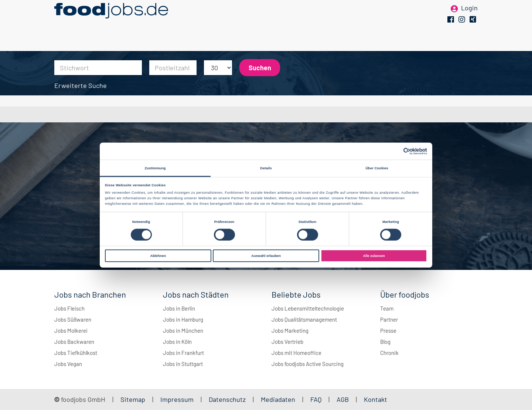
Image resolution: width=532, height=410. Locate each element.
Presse (388, 331)
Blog (385, 342)
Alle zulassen (374, 256)
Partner (389, 319)
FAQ (316, 399)
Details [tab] (266, 168)
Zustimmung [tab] (155, 168)
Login (469, 18)
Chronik (389, 353)
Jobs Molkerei (71, 331)
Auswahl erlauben (266, 256)
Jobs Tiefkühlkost (76, 353)
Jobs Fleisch (69, 308)
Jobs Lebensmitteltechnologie (308, 308)
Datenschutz (228, 399)
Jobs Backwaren (74, 342)
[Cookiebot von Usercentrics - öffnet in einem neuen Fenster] (395, 151)
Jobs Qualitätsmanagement (304, 319)
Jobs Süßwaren (73, 319)
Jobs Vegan (68, 364)
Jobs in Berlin (179, 308)
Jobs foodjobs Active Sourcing (308, 364)
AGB (343, 399)
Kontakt (376, 399)
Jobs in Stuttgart (183, 364)
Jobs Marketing (290, 331)
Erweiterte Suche (81, 85)
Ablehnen (158, 256)
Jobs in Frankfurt (183, 353)
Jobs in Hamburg (183, 319)
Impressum (177, 399)
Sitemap (133, 399)
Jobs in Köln (177, 342)
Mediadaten (278, 399)
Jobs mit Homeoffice (296, 353)
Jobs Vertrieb (287, 342)
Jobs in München (183, 331)
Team (387, 308)
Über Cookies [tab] (377, 168)
